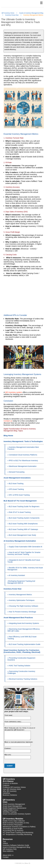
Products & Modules (10, 783)
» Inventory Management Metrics (20, 595)
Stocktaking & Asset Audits (13, 829)
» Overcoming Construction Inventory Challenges (21, 672)
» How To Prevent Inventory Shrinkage (22, 612)
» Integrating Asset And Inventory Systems (23, 623)
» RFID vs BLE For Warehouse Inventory (23, 461)
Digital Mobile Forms (10, 810)
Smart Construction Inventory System (17, 814)
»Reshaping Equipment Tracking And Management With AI (21, 582)
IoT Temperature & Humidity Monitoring (17, 834)
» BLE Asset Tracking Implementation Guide (24, 644)
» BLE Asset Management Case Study (22, 535)
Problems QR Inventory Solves (14, 787)
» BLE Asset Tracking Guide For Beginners (23, 506)
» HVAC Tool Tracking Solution (19, 666)
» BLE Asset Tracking (15, 484)
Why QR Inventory (10, 791)
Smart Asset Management (12, 806)
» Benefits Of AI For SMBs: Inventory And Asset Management (25, 569)
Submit (10, 766)
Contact (6, 857)
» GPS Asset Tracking (16, 489)
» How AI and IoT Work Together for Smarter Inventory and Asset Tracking (24, 553)
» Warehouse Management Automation (22, 466)
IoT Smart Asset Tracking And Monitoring (18, 832)
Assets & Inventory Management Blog (31, 13)
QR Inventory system (14, 392)
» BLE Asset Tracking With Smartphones (23, 524)
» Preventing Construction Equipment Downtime (21, 659)
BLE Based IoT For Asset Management (20, 501)
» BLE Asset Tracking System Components (23, 518)
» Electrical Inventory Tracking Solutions (22, 679)
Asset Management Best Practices (18, 617)
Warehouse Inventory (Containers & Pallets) (19, 827)
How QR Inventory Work (12, 789)
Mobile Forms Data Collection (14, 821)
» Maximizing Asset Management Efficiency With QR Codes (24, 630)
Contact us (8, 421)
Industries (6, 793)
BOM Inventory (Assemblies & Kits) (16, 823)
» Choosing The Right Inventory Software (23, 606)
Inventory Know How (12, 589)
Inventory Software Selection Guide (16, 845)
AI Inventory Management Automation (20, 541)
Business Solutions (10, 795)
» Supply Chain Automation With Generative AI (25, 547)
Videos (5, 843)
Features (6, 785)
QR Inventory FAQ (10, 849)
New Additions (8, 851)
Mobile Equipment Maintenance (15, 808)
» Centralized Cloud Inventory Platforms (22, 455)
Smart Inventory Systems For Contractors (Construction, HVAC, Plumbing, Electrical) (22, 651)
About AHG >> (8, 855)
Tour (4, 841)
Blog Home (8, 436)
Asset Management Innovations (17, 478)
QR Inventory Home (8, 13)
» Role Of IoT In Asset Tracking (19, 512)
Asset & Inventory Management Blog (16, 847)
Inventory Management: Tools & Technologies (23, 441)
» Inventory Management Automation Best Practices (23, 448)
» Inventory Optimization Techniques (21, 600)
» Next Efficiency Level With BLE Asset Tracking (22, 638)
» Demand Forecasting (16, 472)
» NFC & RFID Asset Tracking (19, 495)
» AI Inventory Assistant (16, 575)
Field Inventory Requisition (13, 825)
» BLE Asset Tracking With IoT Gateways (23, 529)
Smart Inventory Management (14, 804)
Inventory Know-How (12, 15)
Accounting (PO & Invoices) (13, 831)
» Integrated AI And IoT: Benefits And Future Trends (24, 561)
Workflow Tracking (10, 812)
